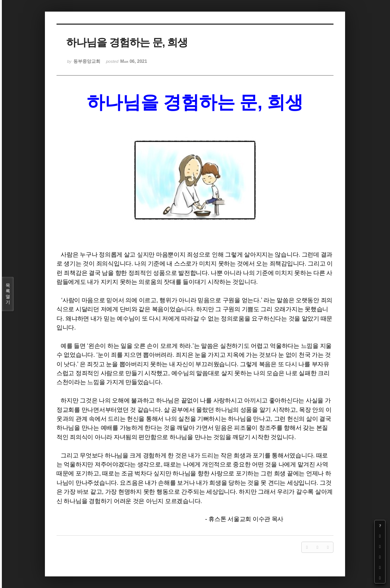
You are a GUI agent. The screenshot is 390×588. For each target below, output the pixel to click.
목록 (8, 294)
